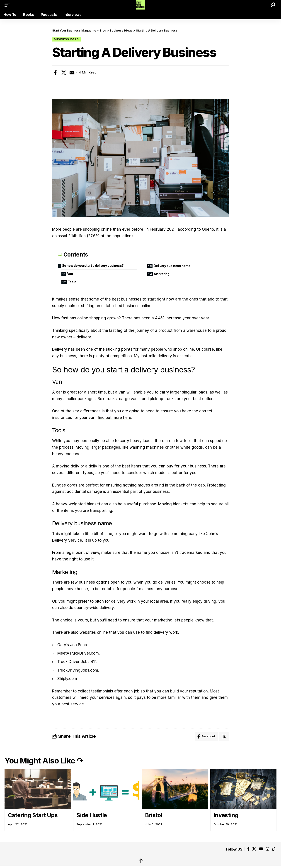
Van (70, 274)
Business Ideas (66, 39)
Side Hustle (92, 815)
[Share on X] (64, 73)
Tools (72, 282)
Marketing (162, 274)
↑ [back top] (141, 861)
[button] (8, 5)
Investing (226, 815)
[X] (254, 849)
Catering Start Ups (33, 815)
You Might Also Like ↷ (44, 761)
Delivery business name (172, 266)
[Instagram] (268, 849)
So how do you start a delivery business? (93, 265)
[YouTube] (261, 849)
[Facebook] (248, 849)
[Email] (72, 73)
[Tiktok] (274, 849)
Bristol (154, 815)
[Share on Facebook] (55, 73)
